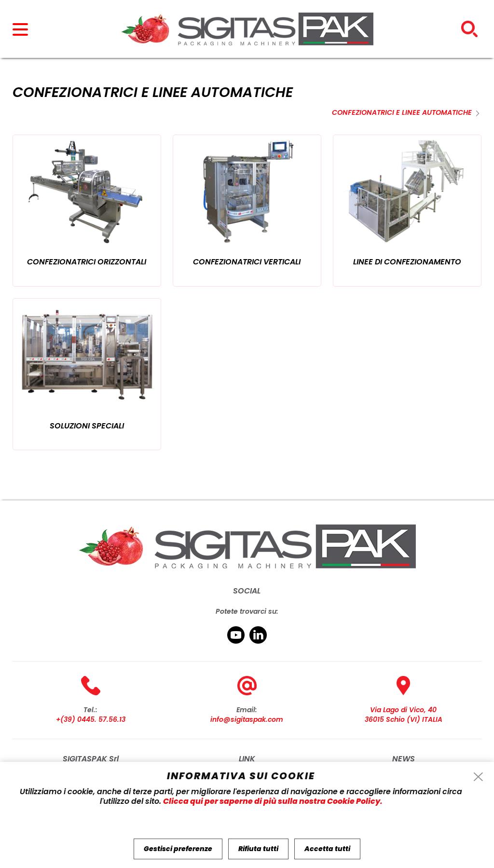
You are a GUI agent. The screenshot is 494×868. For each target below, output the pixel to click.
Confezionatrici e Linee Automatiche (402, 112)
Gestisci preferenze (178, 849)
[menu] (25, 34)
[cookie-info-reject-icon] (479, 777)
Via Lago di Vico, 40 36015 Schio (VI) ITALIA (404, 715)
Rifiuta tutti (258, 849)
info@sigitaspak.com (247, 719)
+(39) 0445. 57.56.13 (91, 719)
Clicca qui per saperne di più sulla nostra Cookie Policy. (273, 801)
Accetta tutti (327, 849)
